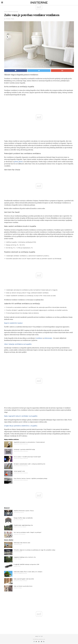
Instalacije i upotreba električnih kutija (24, 449)
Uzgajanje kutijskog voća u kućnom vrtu (25, 557)
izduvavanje (48, 338)
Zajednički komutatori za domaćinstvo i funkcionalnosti (29, 442)
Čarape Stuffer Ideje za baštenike (23, 518)
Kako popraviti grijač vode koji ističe (24, 579)
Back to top (39, 636)
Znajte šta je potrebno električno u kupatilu (21, 426)
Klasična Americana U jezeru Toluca (24, 511)
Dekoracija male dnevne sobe (22, 543)
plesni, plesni (18, 162)
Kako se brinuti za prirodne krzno (23, 586)
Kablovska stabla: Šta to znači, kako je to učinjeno (28, 572)
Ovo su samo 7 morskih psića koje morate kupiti (27, 457)
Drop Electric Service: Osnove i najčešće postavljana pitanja (30, 478)
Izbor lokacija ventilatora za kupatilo (18, 344)
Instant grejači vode (19, 471)
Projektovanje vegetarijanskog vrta (23, 525)
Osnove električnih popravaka (11, 12)
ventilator (39, 338)
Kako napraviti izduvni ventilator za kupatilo (21, 416)
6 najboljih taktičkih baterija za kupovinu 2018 (26, 564)
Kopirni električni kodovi (13, 323)
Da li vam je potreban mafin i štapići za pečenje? (28, 532)
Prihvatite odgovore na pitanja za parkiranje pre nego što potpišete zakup (34, 550)
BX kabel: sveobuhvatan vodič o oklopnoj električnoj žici (29, 464)
